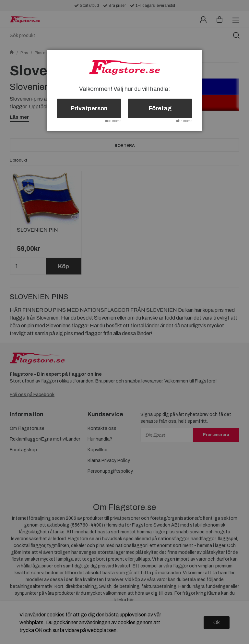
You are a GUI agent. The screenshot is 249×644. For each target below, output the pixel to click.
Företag (160, 108)
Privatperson (89, 108)
